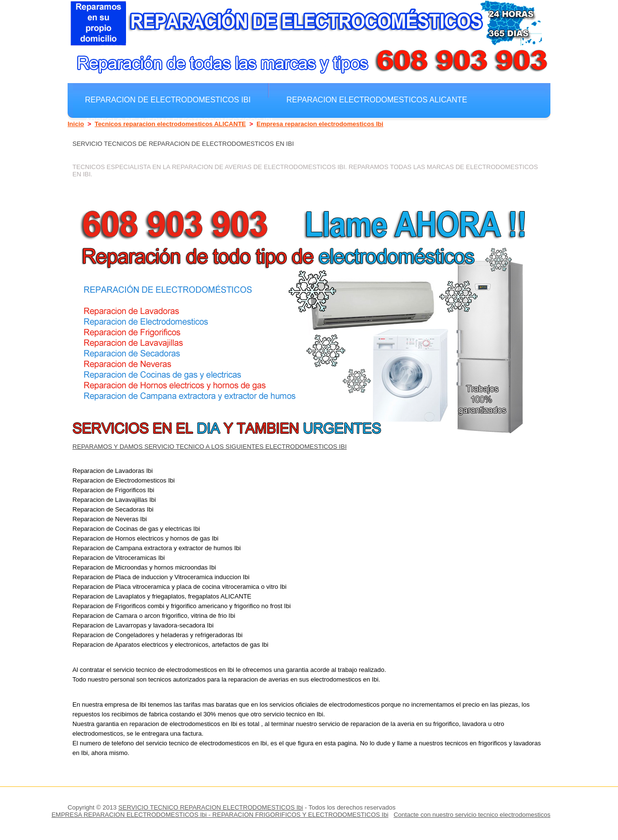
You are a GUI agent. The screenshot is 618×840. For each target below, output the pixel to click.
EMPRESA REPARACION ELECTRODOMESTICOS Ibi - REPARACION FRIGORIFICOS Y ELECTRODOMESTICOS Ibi (220, 815)
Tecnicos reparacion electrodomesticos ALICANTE (170, 124)
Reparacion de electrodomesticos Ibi (168, 100)
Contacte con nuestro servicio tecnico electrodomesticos (472, 815)
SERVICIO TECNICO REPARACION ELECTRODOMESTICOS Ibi (211, 807)
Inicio (76, 124)
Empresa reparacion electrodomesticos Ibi (320, 124)
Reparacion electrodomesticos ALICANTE (377, 100)
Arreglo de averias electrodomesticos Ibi (179, 121)
